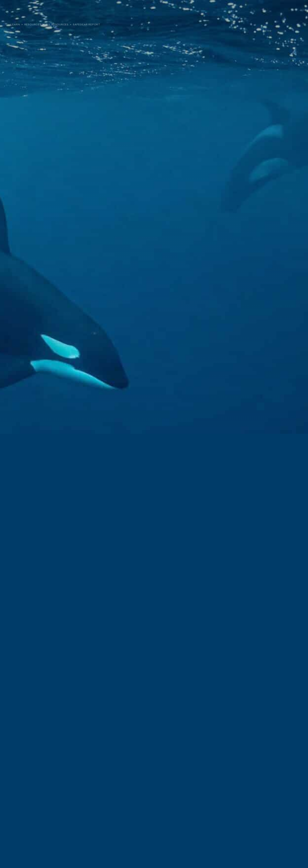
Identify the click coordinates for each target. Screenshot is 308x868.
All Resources (57, 24)
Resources (33, 24)
